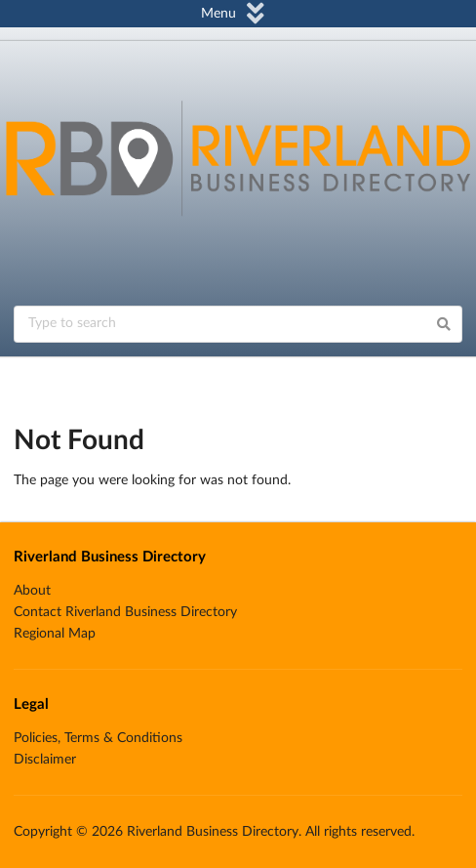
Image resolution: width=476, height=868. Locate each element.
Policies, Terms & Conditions (98, 738)
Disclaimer (45, 760)
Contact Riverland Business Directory (125, 612)
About (32, 591)
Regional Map (55, 634)
